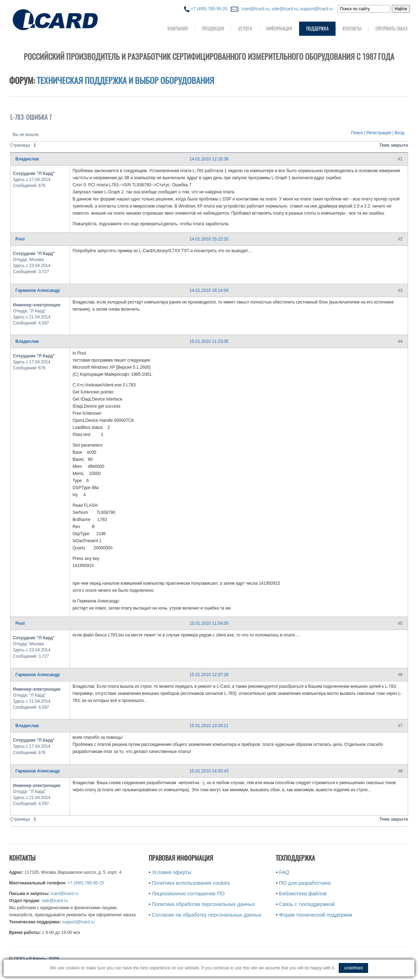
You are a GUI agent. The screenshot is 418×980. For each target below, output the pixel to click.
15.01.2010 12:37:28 (209, 675)
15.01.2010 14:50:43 (209, 771)
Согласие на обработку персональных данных (207, 915)
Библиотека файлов (303, 894)
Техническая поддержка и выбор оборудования (125, 80)
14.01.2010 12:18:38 (209, 159)
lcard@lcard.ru (254, 9)
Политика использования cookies (191, 883)
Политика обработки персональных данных (203, 904)
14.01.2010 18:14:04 (209, 290)
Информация (279, 29)
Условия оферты (172, 872)
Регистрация (379, 133)
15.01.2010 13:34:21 (209, 726)
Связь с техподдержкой (307, 904)
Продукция (213, 29)
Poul (20, 239)
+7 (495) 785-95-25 (206, 9)
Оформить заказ (391, 29)
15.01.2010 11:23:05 (209, 341)
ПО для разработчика (305, 883)
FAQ (284, 872)
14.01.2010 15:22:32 (209, 239)
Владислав (27, 159)
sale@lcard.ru (285, 9)
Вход (399, 133)
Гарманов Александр (38, 290)
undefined (353, 968)
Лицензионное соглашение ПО (188, 894)
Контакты (352, 29)
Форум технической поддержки (316, 915)
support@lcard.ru (316, 9)
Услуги (245, 29)
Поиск (357, 133)
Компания (177, 29)
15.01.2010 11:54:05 (209, 623)
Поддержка (317, 29)
